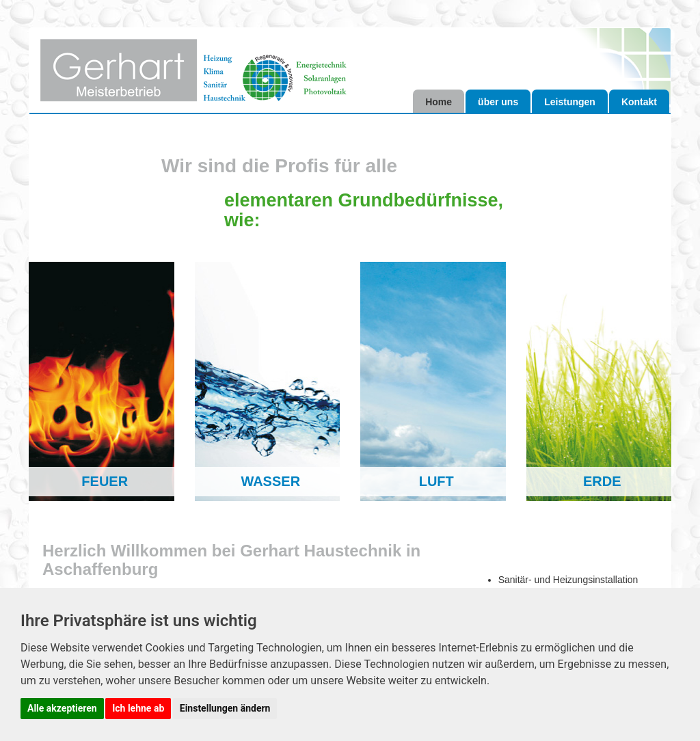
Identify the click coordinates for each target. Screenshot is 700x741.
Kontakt (639, 102)
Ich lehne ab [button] (138, 708)
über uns (498, 102)
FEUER (105, 481)
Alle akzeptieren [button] (62, 708)
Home (439, 102)
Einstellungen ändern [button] (225, 708)
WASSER (270, 481)
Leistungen (570, 102)
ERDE (602, 481)
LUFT (436, 481)
